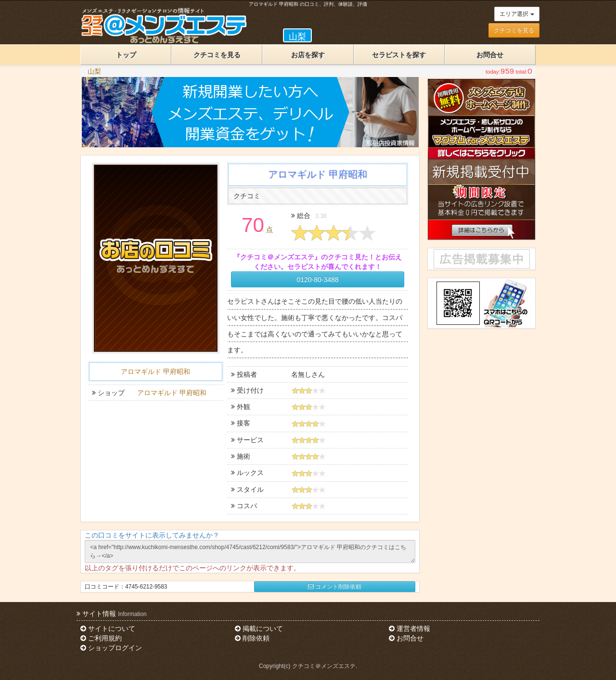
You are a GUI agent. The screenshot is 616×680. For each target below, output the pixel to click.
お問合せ (490, 55)
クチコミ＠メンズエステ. (325, 666)
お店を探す (308, 55)
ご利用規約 (101, 638)
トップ (126, 55)
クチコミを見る (514, 30)
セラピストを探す (399, 55)
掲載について (259, 629)
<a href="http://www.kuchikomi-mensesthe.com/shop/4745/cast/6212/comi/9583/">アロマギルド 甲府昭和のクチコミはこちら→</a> (250, 552)
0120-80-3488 (317, 280)
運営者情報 (410, 629)
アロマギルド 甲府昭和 (155, 372)
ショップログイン (111, 648)
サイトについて (108, 629)
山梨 (94, 71)
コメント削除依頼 (335, 587)
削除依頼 (252, 638)
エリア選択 (517, 14)
